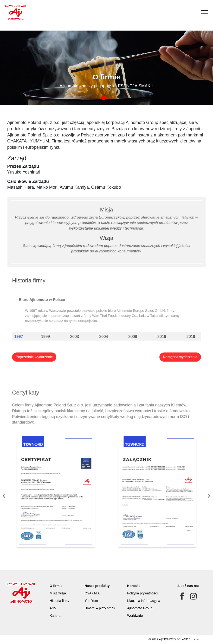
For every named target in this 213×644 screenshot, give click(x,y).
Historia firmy (60, 601)
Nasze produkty (99, 590)
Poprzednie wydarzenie (49, 350)
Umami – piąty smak (101, 607)
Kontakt (137, 590)
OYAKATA (95, 596)
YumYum (94, 601)
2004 (104, 334)
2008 (127, 334)
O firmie (57, 590)
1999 (58, 334)
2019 (174, 334)
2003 (81, 334)
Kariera (57, 612)
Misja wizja (58, 596)
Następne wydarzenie (166, 350)
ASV (55, 607)
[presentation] (4, 494)
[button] (103, 98)
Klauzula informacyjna (144, 601)
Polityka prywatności (143, 596)
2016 (151, 334)
